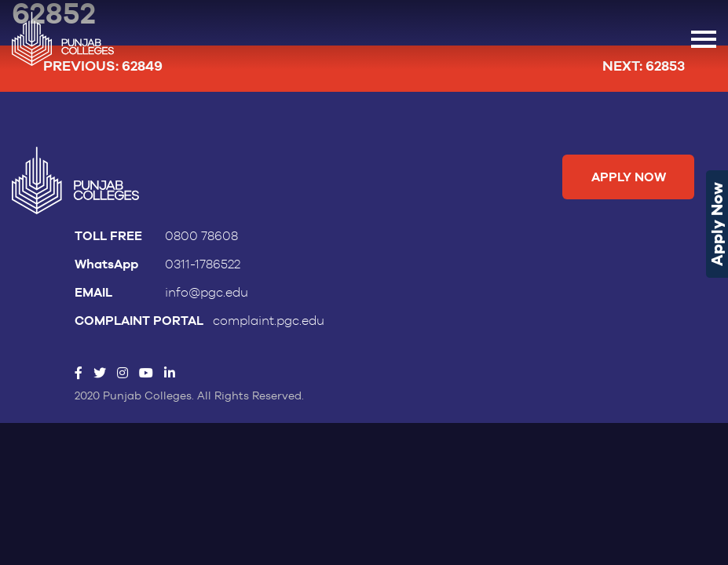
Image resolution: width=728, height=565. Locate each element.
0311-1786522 (203, 264)
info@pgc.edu (207, 293)
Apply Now (717, 224)
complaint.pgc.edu (269, 321)
